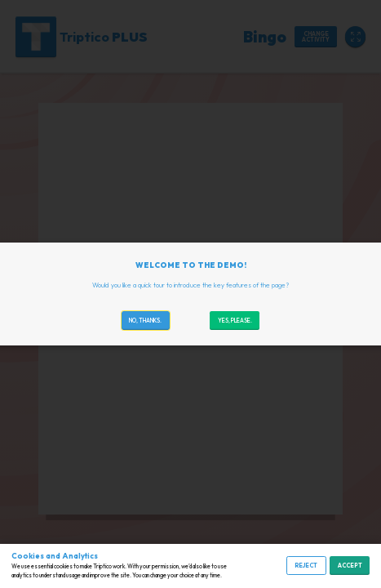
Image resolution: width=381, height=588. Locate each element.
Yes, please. (235, 321)
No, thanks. (145, 321)
